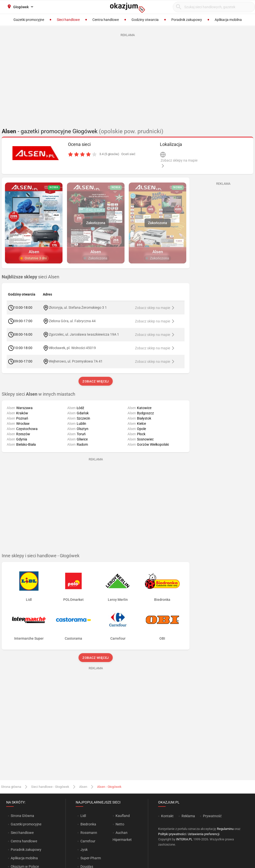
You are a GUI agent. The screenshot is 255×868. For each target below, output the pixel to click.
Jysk (84, 850)
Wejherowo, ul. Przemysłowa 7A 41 (76, 361)
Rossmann (89, 833)
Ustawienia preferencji (204, 834)
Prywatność (212, 816)
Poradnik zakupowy (26, 850)
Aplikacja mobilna (24, 858)
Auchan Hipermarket (122, 836)
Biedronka (88, 824)
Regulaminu (225, 829)
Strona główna (11, 787)
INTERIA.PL (184, 839)
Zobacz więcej (96, 381)
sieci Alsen (31, 277)
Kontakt (167, 816)
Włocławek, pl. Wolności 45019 (72, 348)
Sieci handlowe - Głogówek (50, 787)
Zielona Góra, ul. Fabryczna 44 (72, 321)
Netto (120, 824)
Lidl (83, 816)
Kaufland (123, 816)
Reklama (188, 816)
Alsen (83, 787)
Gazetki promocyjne (26, 824)
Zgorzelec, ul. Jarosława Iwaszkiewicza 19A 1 (84, 334)
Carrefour (88, 841)
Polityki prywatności (172, 834)
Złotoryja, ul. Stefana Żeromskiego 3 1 (78, 308)
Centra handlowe (24, 841)
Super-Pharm (91, 858)
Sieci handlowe (22, 833)
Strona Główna (22, 816)
